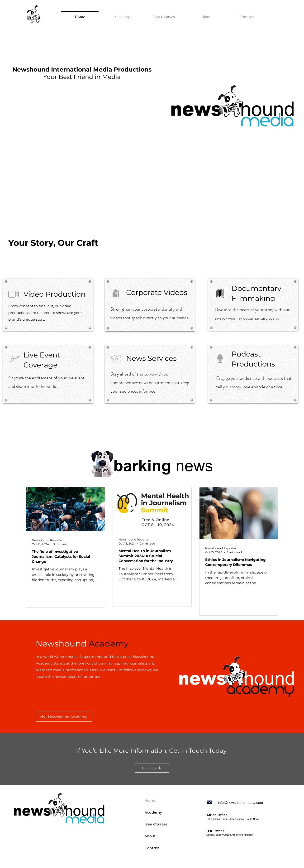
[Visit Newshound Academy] (64, 717)
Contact (152, 848)
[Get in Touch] (152, 768)
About (150, 836)
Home (150, 800)
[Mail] (209, 802)
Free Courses (152, 824)
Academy (152, 812)
